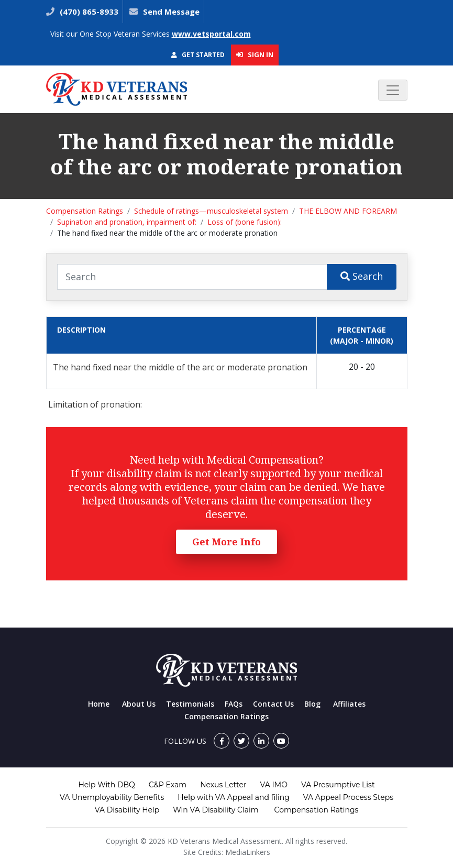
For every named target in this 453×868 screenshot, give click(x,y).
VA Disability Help (127, 810)
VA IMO (274, 785)
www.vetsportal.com (211, 34)
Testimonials (190, 704)
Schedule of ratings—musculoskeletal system (211, 211)
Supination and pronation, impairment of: (127, 222)
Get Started (198, 55)
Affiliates (349, 704)
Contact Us (273, 704)
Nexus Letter (223, 785)
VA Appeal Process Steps (348, 797)
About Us (139, 704)
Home (99, 704)
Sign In (255, 54)
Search (362, 276)
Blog (312, 704)
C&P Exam (168, 785)
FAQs (234, 704)
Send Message (171, 12)
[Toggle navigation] (393, 90)
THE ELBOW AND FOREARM (348, 211)
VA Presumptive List (338, 785)
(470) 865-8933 (88, 12)
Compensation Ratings (85, 211)
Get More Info (226, 542)
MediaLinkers (248, 852)
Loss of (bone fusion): (245, 222)
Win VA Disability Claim (216, 810)
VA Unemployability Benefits (112, 797)
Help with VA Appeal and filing (233, 797)
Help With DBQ (106, 785)
